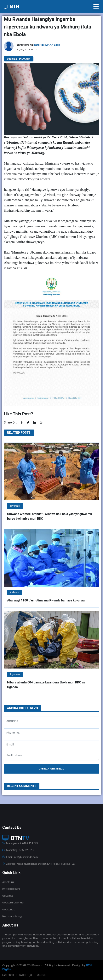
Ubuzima (8, 896)
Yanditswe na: (38, 45)
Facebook (8, 975)
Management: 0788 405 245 (20, 843)
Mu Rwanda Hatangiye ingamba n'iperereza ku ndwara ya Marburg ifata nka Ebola (48, 27)
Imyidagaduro (11, 889)
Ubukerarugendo (13, 903)
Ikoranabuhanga (13, 916)
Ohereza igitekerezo (51, 769)
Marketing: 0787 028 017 (18, 850)
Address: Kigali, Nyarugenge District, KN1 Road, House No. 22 (38, 864)
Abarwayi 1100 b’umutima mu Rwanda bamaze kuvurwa (46, 600)
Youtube (42, 975)
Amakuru (8, 882)
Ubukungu (9, 910)
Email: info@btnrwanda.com (20, 857)
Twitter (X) (25, 975)
